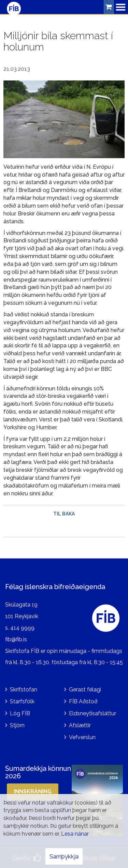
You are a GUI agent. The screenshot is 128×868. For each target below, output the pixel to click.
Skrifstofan (24, 690)
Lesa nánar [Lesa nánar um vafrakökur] (75, 834)
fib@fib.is (16, 639)
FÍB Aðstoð (83, 701)
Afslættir (80, 725)
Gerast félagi (85, 690)
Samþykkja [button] (64, 856)
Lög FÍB (20, 713)
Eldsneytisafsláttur (93, 713)
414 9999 (22, 628)
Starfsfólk (22, 701)
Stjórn (17, 725)
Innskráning (33, 791)
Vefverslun (82, 737)
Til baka (64, 514)
